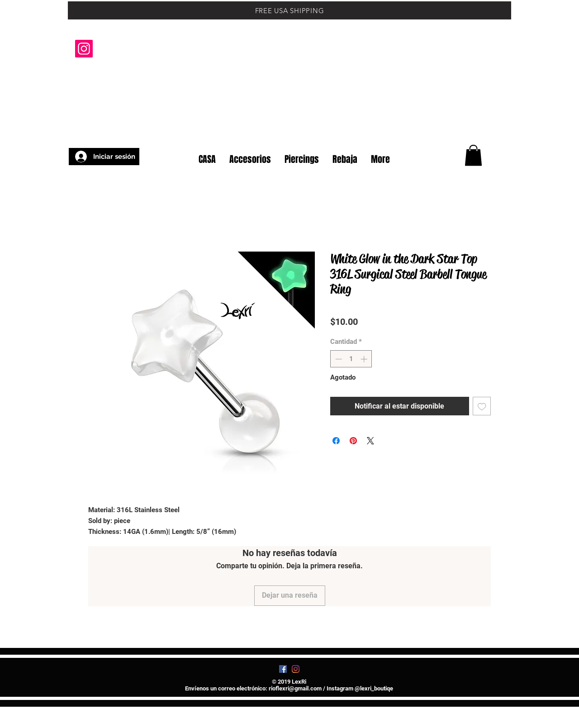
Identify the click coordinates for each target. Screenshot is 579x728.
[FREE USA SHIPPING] (289, 10)
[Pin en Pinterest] (353, 441)
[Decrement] (338, 359)
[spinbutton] (351, 359)
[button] (488, 130)
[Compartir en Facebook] (336, 441)
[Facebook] (283, 669)
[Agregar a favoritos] (482, 406)
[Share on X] (370, 441)
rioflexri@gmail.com (295, 688)
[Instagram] (84, 49)
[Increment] (365, 359)
